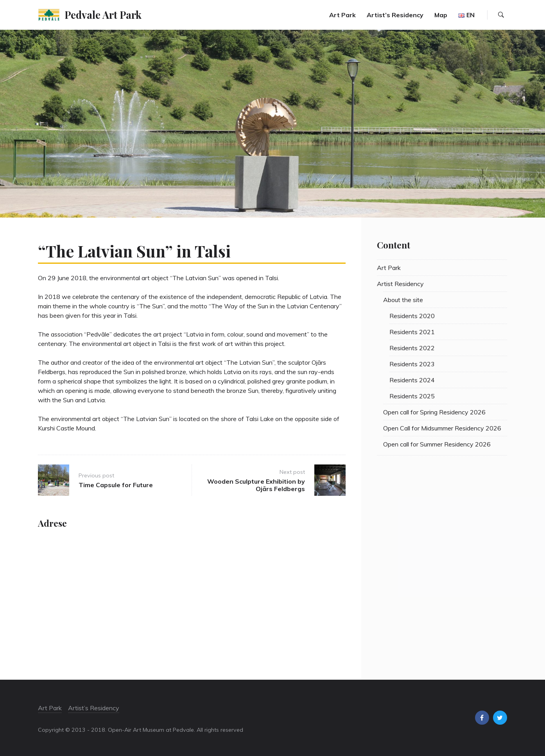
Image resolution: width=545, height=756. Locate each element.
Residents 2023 (412, 364)
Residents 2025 (412, 396)
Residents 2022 (412, 348)
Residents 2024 (412, 380)
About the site (403, 300)
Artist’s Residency (395, 15)
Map (441, 15)
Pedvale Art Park (103, 14)
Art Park (342, 15)
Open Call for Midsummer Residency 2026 (442, 428)
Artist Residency (400, 284)
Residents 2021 (412, 332)
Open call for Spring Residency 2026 (434, 412)
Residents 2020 (412, 316)
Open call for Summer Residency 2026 (437, 444)
